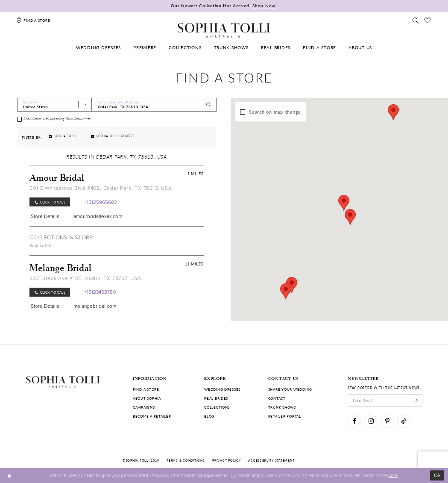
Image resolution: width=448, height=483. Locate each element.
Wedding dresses (222, 389)
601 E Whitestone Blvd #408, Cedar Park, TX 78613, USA (101, 188)
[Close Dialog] (9, 475)
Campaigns (144, 407)
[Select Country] (55, 105)
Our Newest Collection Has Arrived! (224, 6)
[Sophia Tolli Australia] (224, 30)
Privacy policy (226, 460)
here (393, 475)
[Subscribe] (417, 400)
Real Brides (216, 398)
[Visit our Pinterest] (388, 421)
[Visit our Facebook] (354, 421)
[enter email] (385, 400)
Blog (209, 416)
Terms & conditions (186, 460)
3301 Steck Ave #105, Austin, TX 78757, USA (85, 278)
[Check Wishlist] (428, 20)
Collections (217, 407)
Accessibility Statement (271, 460)
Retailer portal (285, 416)
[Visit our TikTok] (404, 421)
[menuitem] (98, 48)
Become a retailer (152, 416)
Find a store (146, 389)
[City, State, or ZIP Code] (154, 105)
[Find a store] (33, 20)
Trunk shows (282, 407)
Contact (277, 398)
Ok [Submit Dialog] (438, 475)
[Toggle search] (416, 20)
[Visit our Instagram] (371, 421)
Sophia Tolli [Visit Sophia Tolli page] (40, 246)
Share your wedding (290, 389)
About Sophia (147, 398)
